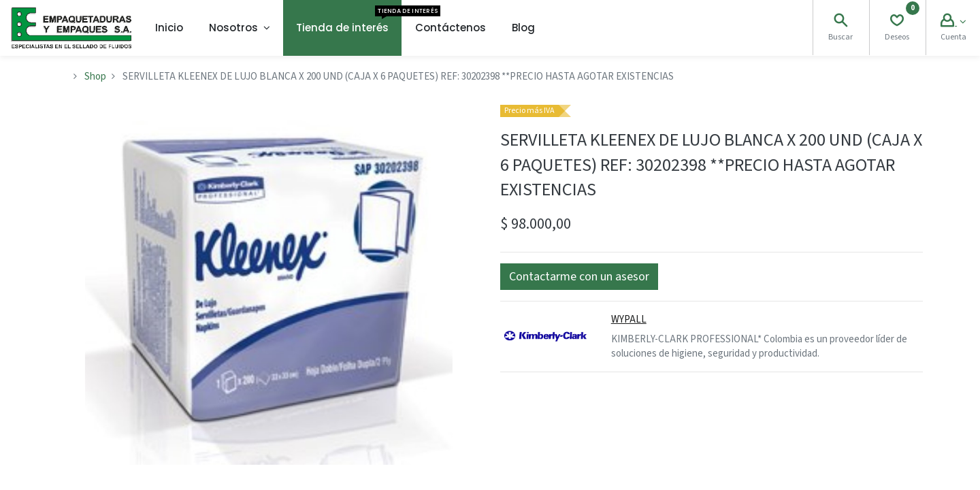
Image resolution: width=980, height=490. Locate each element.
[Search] (840, 22)
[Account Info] (953, 22)
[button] (579, 277)
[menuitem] (169, 28)
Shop (95, 77)
